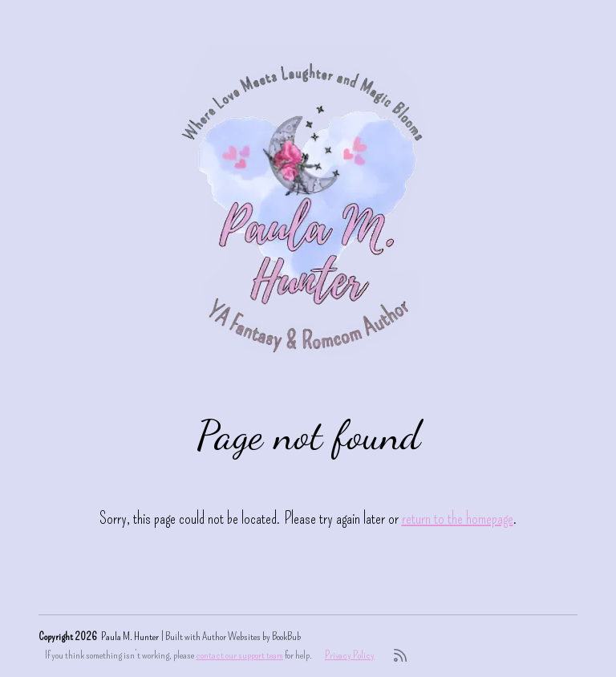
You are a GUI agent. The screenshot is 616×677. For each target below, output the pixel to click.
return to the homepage (458, 518)
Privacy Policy (350, 655)
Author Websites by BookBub (251, 636)
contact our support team (239, 655)
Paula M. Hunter (130, 636)
